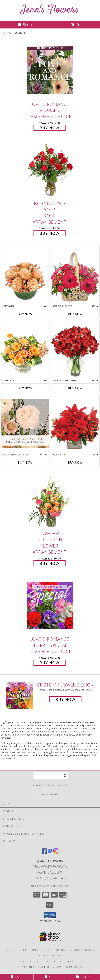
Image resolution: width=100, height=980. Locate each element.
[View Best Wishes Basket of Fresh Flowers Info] (75, 275)
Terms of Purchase (51, 967)
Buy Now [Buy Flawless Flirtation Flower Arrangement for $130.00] (50, 563)
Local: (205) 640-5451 (50, 878)
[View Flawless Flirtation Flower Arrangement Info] (50, 500)
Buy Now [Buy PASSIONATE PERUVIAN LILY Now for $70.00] (75, 388)
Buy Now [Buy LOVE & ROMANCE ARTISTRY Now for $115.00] (25, 462)
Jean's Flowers (50, 10)
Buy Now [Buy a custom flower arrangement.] (65, 699)
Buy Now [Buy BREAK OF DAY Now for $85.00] (25, 388)
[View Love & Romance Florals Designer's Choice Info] (50, 70)
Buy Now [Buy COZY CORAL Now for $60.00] (25, 314)
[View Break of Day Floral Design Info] (25, 349)
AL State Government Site (64, 961)
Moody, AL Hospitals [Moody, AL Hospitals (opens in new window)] (54, 950)
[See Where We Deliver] (50, 794)
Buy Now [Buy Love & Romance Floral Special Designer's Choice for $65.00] (50, 663)
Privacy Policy (27, 967)
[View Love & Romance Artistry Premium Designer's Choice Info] (25, 424)
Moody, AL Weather (32, 961)
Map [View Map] (50, 977)
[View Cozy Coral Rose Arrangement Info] (25, 275)
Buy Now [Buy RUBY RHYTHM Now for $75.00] (75, 462)
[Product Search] (51, 776)
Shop (25, 25)
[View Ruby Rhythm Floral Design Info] (75, 424)
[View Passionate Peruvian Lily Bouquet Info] (75, 349)
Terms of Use (74, 967)
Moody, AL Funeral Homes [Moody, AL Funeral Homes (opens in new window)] (21, 950)
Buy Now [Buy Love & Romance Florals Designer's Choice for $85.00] (50, 128)
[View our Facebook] (44, 853)
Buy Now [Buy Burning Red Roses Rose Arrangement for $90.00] (50, 233)
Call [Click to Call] (17, 977)
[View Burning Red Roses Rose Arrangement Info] (50, 170)
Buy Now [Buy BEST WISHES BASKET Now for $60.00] (75, 314)
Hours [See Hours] (83, 977)
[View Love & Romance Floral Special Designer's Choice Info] (50, 605)
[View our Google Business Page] (50, 853)
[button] (50, 915)
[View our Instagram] (56, 853)
